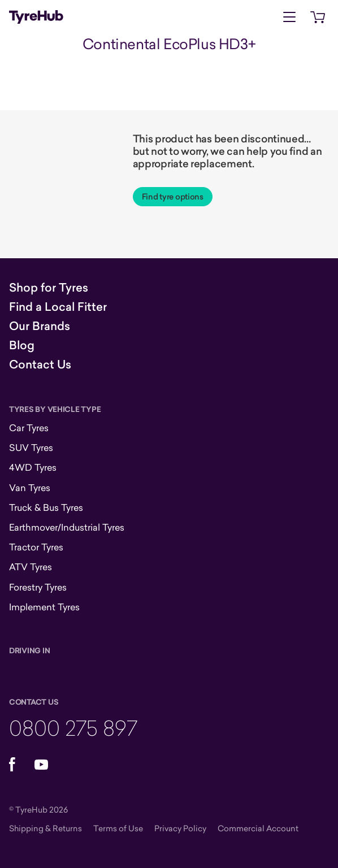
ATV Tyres (31, 567)
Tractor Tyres (36, 547)
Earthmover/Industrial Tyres (67, 527)
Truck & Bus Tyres (46, 507)
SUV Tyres (31, 448)
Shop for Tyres (49, 288)
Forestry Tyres (38, 587)
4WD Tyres (33, 467)
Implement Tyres (44, 607)
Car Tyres (29, 428)
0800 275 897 (73, 728)
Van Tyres (30, 488)
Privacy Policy (180, 828)
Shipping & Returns (45, 828)
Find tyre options (173, 197)
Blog (22, 345)
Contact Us (40, 364)
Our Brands (40, 326)
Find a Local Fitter (58, 307)
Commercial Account (258, 828)
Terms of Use (118, 828)
